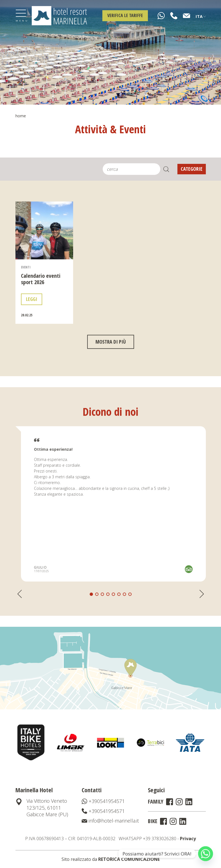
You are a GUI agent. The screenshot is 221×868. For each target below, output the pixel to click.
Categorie (192, 169)
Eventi (26, 288)
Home (21, 116)
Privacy (188, 839)
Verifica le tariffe (125, 15)
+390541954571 (103, 801)
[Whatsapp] (206, 854)
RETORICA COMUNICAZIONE (129, 859)
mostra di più (111, 362)
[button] (97, 615)
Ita (201, 16)
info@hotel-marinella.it (110, 821)
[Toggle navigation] (21, 16)
